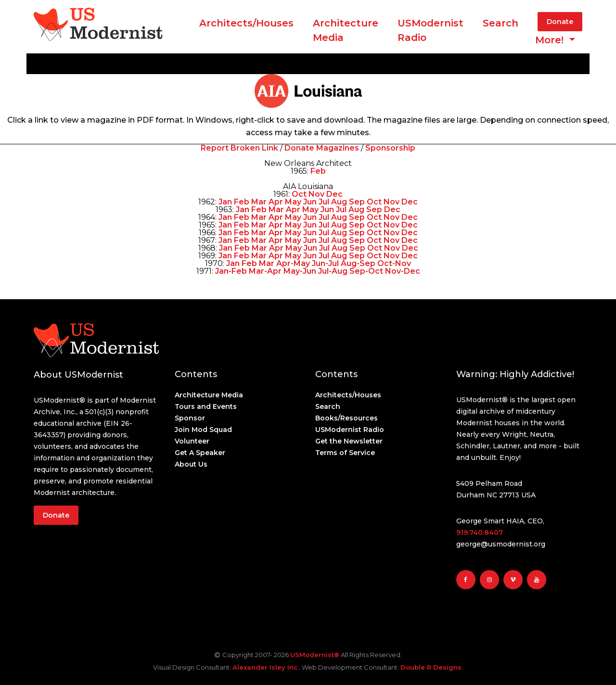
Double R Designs (431, 667)
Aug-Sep (358, 263)
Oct (299, 194)
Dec (334, 194)
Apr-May (293, 263)
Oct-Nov (394, 263)
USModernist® (315, 655)
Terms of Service (345, 453)
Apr (276, 202)
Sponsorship (390, 148)
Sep (357, 202)
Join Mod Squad (203, 430)
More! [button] (551, 40)
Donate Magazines (322, 148)
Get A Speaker (200, 453)
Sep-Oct (366, 271)
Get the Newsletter (349, 441)
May (293, 202)
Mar (259, 202)
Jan (225, 202)
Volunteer (192, 441)
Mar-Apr (265, 271)
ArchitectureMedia (346, 30)
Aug (339, 202)
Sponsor (190, 418)
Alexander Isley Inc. (266, 667)
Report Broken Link (239, 148)
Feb (318, 171)
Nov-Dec (403, 271)
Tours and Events (206, 406)
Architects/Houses (246, 23)
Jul (324, 202)
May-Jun (300, 271)
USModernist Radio (430, 30)
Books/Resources (346, 418)
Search (500, 23)
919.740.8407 (480, 533)
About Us (191, 464)
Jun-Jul (325, 263)
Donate (560, 22)
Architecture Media (209, 395)
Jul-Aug (333, 271)
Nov (316, 194)
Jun (310, 202)
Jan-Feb (231, 271)
